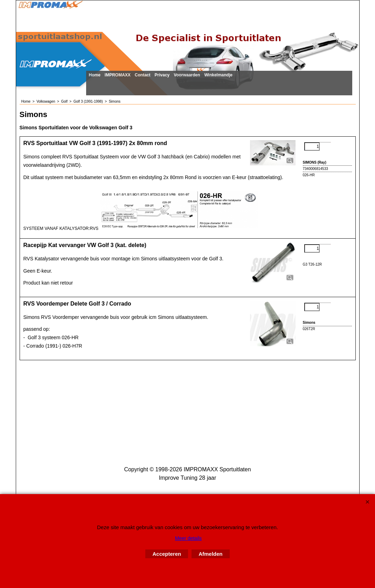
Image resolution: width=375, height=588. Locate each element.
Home (95, 75)
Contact (143, 75)
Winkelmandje (218, 75)
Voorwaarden (187, 75)
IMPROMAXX (118, 75)
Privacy (162, 75)
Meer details (188, 538)
